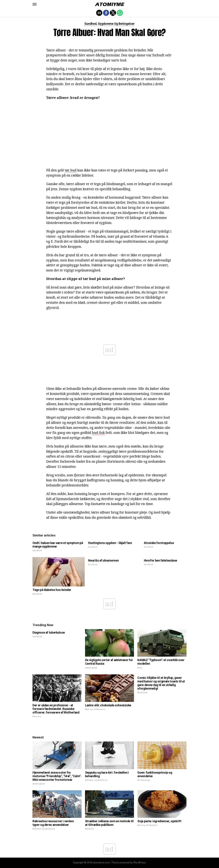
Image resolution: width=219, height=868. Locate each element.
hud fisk (98, 433)
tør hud (71, 170)
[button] (35, 4)
